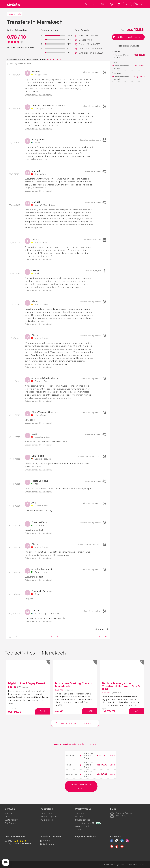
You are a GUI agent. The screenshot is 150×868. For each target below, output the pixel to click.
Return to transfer (15, 14)
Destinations (46, 814)
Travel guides (46, 820)
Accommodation (83, 826)
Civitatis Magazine (48, 817)
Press (7, 817)
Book (112, 756)
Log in (127, 4)
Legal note (119, 865)
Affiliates (79, 817)
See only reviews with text (21, 64)
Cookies (142, 865)
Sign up (139, 4)
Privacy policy (131, 865)
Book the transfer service (128, 37)
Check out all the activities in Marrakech (75, 723)
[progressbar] (55, 35)
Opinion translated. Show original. (38, 95)
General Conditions (105, 865)
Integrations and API (85, 823)
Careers (79, 830)
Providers (80, 814)
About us (9, 814)
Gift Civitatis (10, 823)
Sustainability (11, 820)
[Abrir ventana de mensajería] (6, 862)
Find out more (54, 59)
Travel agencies (82, 820)
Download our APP (50, 836)
